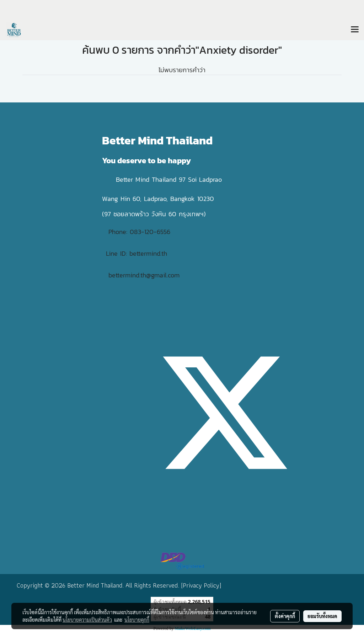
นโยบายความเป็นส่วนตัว (87, 620)
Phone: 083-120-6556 (141, 232)
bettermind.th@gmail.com (144, 275)
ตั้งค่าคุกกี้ (285, 616)
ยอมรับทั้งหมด (322, 616)
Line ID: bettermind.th (136, 253)
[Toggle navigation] (355, 30)
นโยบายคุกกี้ (137, 620)
